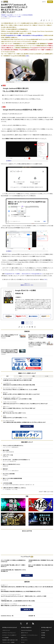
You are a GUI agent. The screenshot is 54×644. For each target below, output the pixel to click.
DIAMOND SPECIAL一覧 (7, 616)
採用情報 (43, 635)
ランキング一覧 (27, 426)
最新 (7, 376)
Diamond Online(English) (27, 630)
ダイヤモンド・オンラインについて (10, 628)
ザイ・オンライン (24, 640)
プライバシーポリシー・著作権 (8, 642)
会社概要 (43, 633)
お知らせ (43, 638)
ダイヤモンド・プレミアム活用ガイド (9, 635)
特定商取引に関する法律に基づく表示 (10, 640)
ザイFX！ (23, 642)
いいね (47, 376)
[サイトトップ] (5, 2)
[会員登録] (50, 2)
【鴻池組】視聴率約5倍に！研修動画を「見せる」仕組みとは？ (41, 561)
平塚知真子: (17, 15)
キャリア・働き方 (4, 17)
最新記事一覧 (27, 609)
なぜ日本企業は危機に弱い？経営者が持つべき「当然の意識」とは (13, 571)
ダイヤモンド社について (46, 628)
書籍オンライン (24, 638)
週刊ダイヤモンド (25, 633)
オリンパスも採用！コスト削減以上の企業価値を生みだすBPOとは (13, 561)
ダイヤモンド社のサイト (26, 628)
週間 (34, 376)
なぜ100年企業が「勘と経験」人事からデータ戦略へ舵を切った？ (13, 566)
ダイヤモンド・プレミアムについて (9, 633)
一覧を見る (27, 575)
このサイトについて (6, 630)
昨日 (20, 376)
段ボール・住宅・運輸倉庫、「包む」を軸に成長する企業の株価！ (41, 566)
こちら (27, 56)
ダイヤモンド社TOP (45, 630)
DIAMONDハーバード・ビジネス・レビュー (30, 635)
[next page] (31, 323)
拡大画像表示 (9, 161)
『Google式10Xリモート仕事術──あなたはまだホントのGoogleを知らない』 (25, 35)
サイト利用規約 (5, 638)
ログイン (44, 2)
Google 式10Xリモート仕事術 (15, 17)
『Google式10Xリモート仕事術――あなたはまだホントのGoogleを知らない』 (24, 274)
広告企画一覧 (32, 616)
